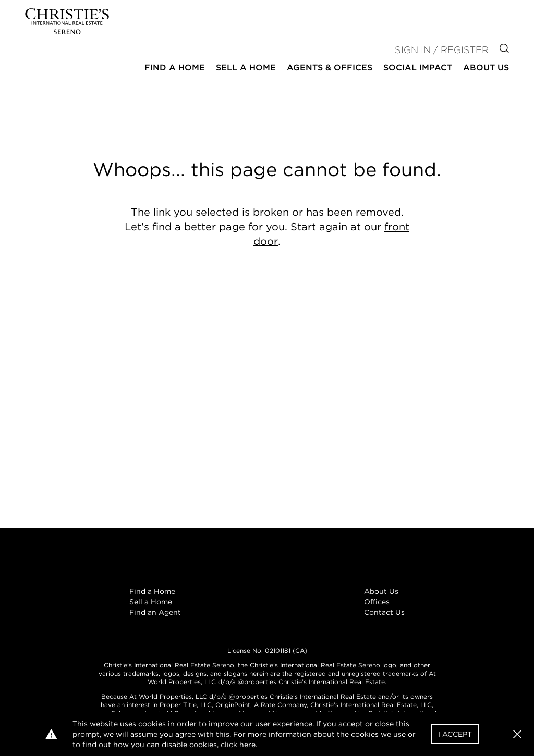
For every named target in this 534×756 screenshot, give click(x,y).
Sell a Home (151, 602)
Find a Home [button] (175, 67)
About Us (381, 591)
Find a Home (152, 591)
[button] (517, 734)
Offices (377, 602)
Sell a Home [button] (246, 67)
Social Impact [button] (418, 67)
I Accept (455, 734)
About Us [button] (486, 67)
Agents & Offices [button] (330, 67)
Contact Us (384, 612)
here (247, 745)
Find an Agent (155, 612)
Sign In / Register (442, 50)
